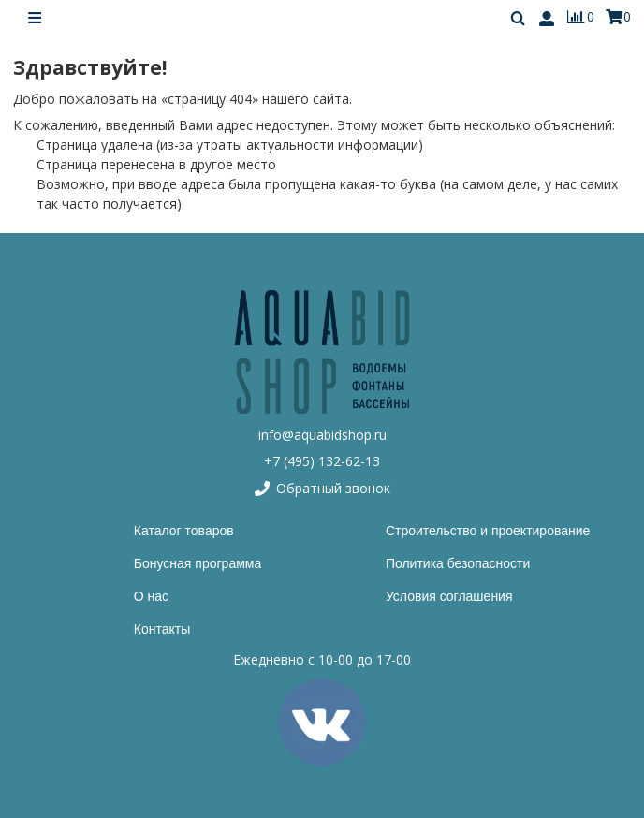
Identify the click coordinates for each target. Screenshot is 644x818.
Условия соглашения (449, 596)
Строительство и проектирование (488, 531)
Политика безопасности (458, 563)
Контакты (162, 629)
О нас (151, 596)
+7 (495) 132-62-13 (322, 461)
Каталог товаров (184, 531)
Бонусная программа (198, 563)
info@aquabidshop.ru (322, 435)
